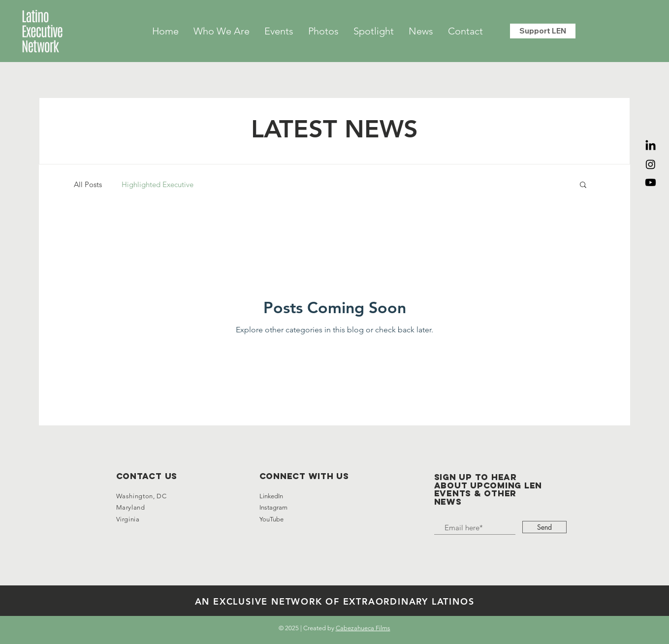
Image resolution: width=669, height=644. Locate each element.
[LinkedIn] (651, 146)
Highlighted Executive (158, 184)
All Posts (88, 184)
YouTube (271, 519)
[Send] (544, 527)
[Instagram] (651, 164)
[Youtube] (651, 182)
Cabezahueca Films (363, 628)
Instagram (274, 507)
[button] (583, 185)
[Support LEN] (543, 31)
